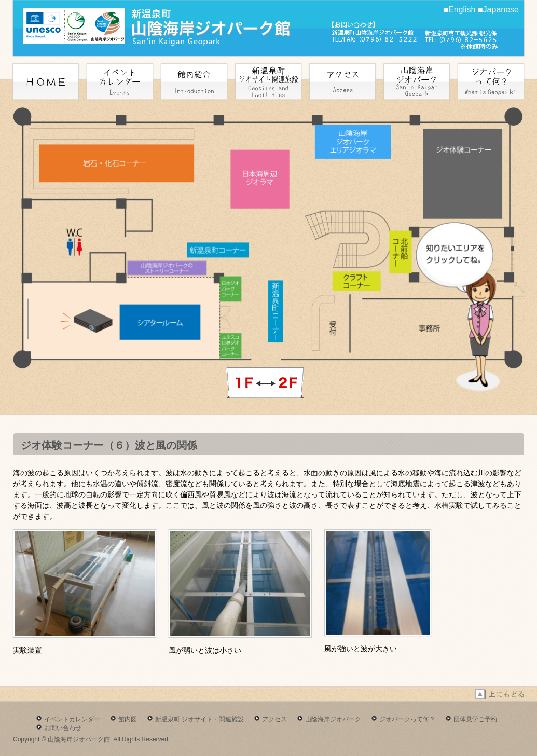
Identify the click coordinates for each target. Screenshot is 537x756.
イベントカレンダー (72, 719)
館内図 (128, 719)
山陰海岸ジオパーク (333, 719)
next (265, 383)
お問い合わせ (63, 728)
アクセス (274, 719)
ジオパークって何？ (407, 719)
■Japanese (498, 10)
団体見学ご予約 (475, 719)
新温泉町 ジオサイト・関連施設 (199, 719)
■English (459, 10)
